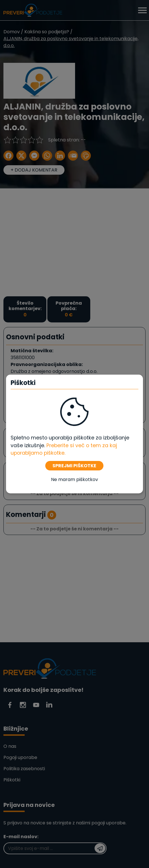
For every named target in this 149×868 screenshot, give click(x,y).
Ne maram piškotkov (74, 479)
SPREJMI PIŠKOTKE (74, 466)
